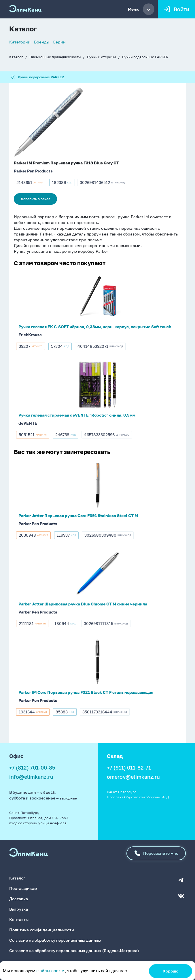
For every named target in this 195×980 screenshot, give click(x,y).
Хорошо (171, 971)
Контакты (19, 919)
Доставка (19, 898)
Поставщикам (23, 888)
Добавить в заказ (35, 199)
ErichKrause (30, 335)
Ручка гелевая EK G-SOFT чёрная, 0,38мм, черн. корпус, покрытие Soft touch (95, 327)
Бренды (42, 42)
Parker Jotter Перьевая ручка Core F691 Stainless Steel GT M (78, 515)
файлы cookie (50, 971)
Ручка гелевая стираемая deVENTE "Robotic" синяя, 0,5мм (77, 415)
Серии (59, 42)
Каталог (16, 57)
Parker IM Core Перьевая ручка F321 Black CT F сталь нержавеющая (86, 692)
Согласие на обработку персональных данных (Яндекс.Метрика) (74, 950)
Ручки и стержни (101, 57)
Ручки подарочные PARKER (145, 57)
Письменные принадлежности (55, 57)
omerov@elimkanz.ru (133, 777)
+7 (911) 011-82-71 (129, 768)
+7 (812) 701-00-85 (32, 768)
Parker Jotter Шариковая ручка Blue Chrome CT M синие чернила (83, 604)
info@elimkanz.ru (31, 777)
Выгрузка (19, 908)
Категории (20, 42)
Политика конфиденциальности (42, 929)
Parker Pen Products (33, 171)
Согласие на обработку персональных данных (55, 940)
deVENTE (28, 423)
